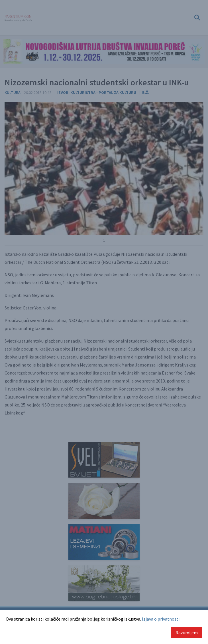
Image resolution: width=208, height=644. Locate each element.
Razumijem (187, 633)
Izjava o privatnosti (161, 619)
